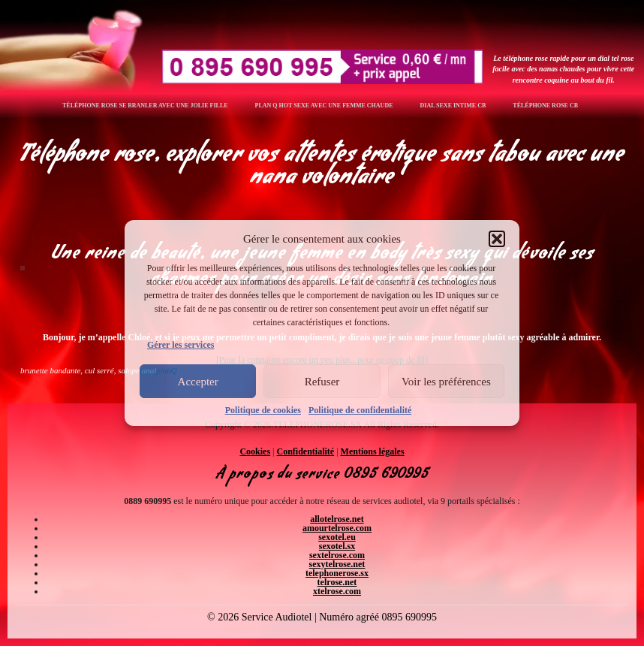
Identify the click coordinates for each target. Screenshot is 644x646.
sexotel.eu (337, 537)
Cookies (255, 451)
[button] (497, 239)
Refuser (322, 382)
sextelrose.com (337, 555)
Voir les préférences (446, 382)
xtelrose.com (337, 591)
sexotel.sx (337, 546)
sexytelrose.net (337, 564)
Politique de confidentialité (360, 410)
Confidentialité (306, 451)
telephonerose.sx (337, 573)
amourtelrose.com (337, 528)
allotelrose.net (337, 519)
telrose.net (337, 582)
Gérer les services (181, 345)
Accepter (198, 382)
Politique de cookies (263, 410)
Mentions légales (373, 451)
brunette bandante (50, 370)
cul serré (99, 370)
